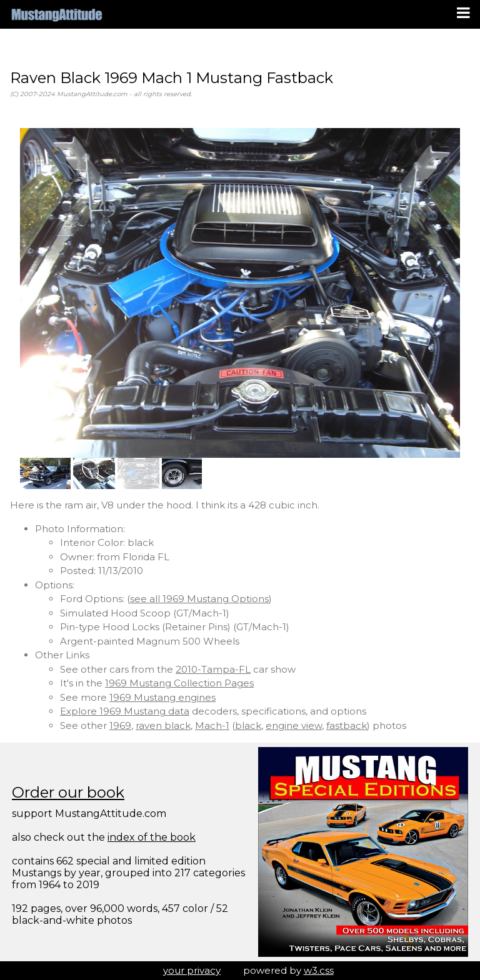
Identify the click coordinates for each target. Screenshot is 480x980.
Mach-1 (212, 725)
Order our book (68, 792)
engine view (294, 725)
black (248, 725)
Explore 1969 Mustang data (125, 711)
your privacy (192, 970)
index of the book (152, 837)
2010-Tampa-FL (213, 669)
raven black (163, 725)
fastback (347, 725)
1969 (120, 725)
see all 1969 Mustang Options (199, 599)
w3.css (319, 970)
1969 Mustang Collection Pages (179, 683)
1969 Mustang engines (162, 697)
